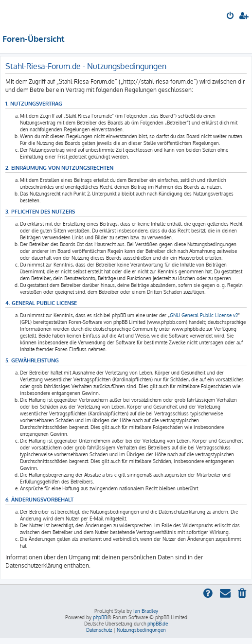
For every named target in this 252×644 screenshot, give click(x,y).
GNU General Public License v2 (204, 315)
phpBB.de (158, 624)
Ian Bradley (146, 611)
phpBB (100, 617)
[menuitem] (231, 17)
